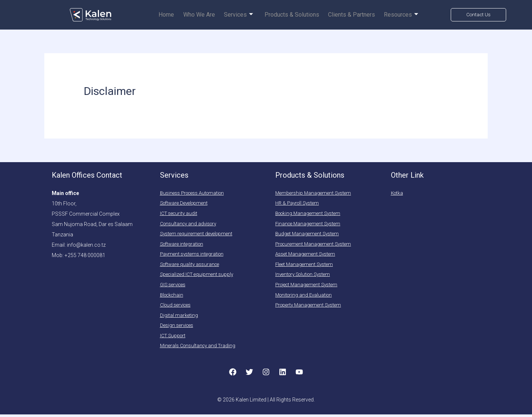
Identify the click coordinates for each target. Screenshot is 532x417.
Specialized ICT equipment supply (199, 276)
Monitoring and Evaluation (306, 297)
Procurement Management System (316, 245)
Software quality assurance (192, 266)
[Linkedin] (283, 375)
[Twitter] (249, 375)
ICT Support (174, 338)
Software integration (184, 245)
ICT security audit (180, 214)
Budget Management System (309, 235)
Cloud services (177, 307)
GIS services (174, 286)
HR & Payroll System (299, 204)
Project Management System (309, 286)
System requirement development (199, 235)
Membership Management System (315, 193)
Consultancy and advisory (190, 224)
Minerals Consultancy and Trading (200, 348)
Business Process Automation (196, 193)
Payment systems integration (194, 255)
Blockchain (173, 297)
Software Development (186, 204)
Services (244, 15)
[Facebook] (233, 375)
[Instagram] (266, 375)
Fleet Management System (306, 266)
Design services (178, 328)
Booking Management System (310, 214)
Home (175, 15)
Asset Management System (307, 255)
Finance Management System (310, 224)
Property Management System (311, 307)
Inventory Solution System (306, 276)
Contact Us (478, 15)
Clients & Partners (354, 15)
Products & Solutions (296, 15)
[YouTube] (299, 375)
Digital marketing (179, 317)
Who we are (207, 15)
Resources (402, 15)
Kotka (398, 193)
